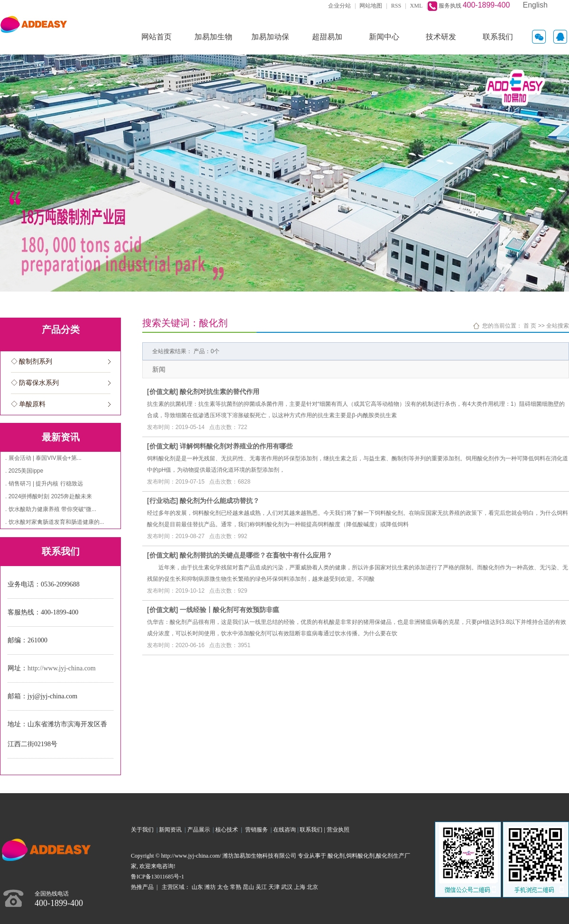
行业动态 (163, 501)
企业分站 (340, 6)
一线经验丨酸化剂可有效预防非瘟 (229, 610)
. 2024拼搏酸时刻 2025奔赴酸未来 (49, 496)
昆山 (248, 887)
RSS (396, 6)
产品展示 (200, 830)
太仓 (223, 887)
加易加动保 (270, 37)
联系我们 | (313, 830)
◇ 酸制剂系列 (32, 361)
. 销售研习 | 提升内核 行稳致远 (44, 484)
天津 (274, 887)
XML (417, 6)
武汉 (287, 887)
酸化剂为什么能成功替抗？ (220, 501)
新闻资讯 (172, 830)
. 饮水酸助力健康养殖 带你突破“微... (51, 509)
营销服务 (258, 830)
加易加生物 (213, 37)
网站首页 (156, 37)
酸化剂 (336, 856)
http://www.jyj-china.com (62, 668)
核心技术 (227, 830)
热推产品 (142, 887)
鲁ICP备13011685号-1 (157, 877)
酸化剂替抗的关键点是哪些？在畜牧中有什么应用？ (256, 555)
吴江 (261, 887)
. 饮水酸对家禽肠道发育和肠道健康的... (55, 522)
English (535, 5)
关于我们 (144, 830)
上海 (300, 887)
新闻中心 (384, 37)
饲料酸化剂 (360, 856)
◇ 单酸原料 (28, 404)
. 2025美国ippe (24, 471)
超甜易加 (327, 37)
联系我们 (498, 37)
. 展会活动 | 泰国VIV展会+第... (43, 458)
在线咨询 (284, 830)
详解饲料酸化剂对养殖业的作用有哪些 (236, 446)
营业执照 (338, 830)
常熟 (236, 887)
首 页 (530, 326)
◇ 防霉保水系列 (35, 383)
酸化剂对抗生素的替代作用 (220, 392)
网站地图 (371, 6)
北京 (312, 887)
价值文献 (163, 392)
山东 (197, 887)
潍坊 (210, 887)
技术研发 (441, 37)
